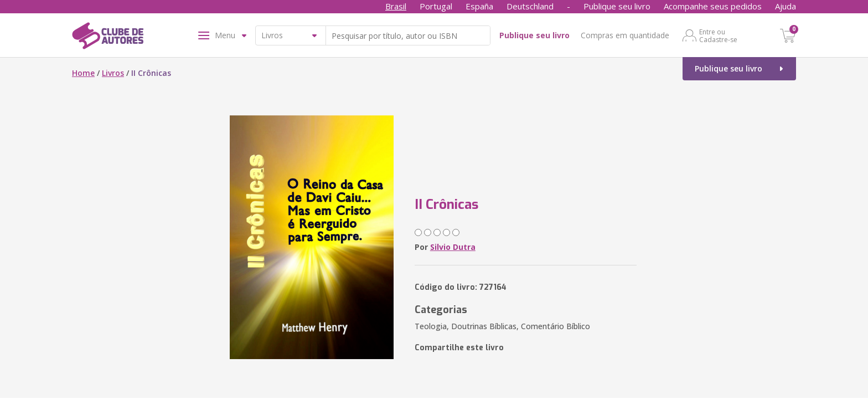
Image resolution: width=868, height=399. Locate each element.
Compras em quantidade (625, 35)
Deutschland (530, 6)
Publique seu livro (617, 6)
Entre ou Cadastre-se (718, 35)
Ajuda (786, 6)
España (479, 6)
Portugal (436, 6)
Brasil (396, 6)
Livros (113, 73)
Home (83, 73)
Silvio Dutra (453, 247)
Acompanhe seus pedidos (713, 6)
